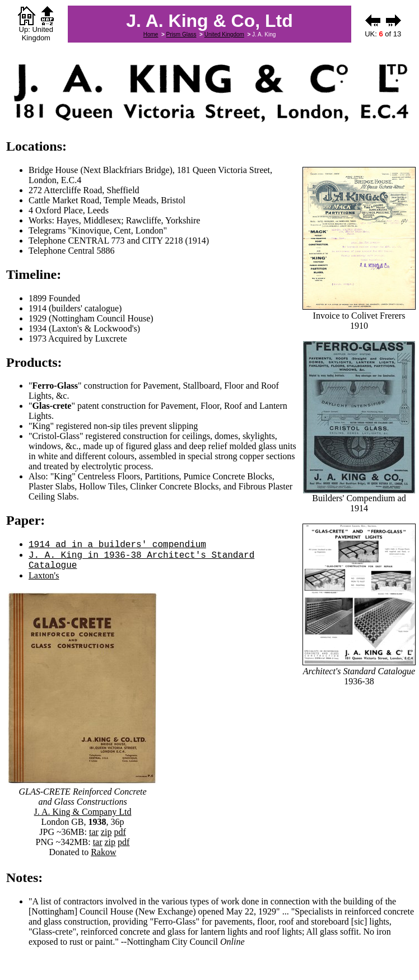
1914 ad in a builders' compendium (117, 545)
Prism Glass (181, 34)
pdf (120, 832)
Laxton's (44, 575)
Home (151, 34)
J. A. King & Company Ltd (83, 812)
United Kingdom (224, 34)
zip (106, 832)
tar (94, 832)
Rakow (103, 852)
